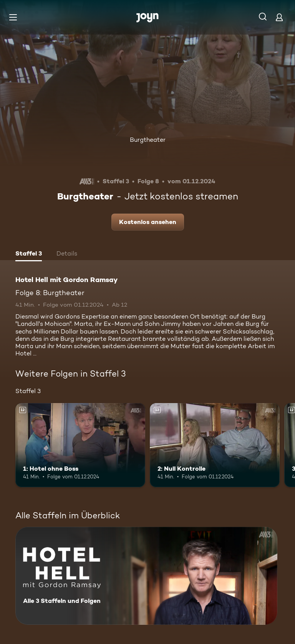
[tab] (29, 254)
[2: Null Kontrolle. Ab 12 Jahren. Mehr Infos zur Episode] (215, 445)
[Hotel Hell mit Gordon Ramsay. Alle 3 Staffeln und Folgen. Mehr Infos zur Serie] (146, 576)
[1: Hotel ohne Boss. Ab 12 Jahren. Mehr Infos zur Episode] (80, 445)
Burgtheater (148, 140)
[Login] (279, 17)
